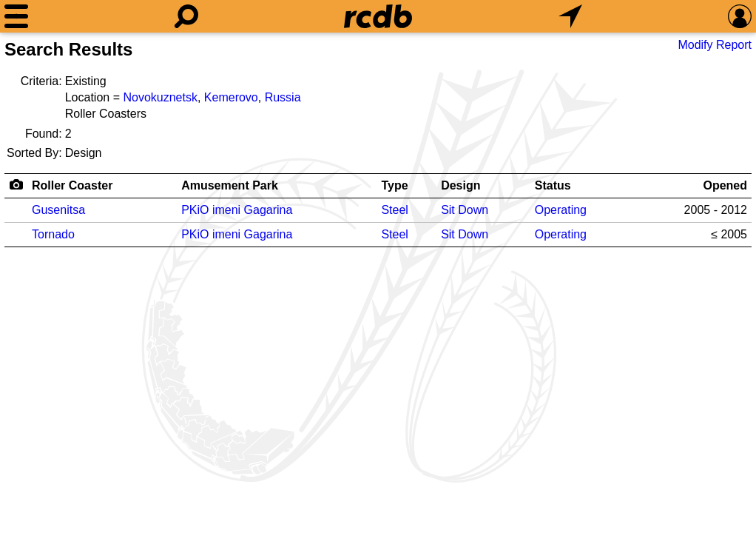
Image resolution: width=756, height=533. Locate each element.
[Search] (186, 16)
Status (553, 185)
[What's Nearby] (570, 16)
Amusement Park (230, 185)
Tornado (53, 234)
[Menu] (16, 16)
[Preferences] (740, 16)
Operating (561, 210)
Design (460, 185)
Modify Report (715, 45)
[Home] (378, 16)
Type (394, 185)
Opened (725, 185)
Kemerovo (231, 97)
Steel (394, 210)
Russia (283, 97)
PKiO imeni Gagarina (237, 210)
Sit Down (465, 210)
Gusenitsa (58, 210)
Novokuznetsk (160, 97)
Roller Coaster (72, 185)
